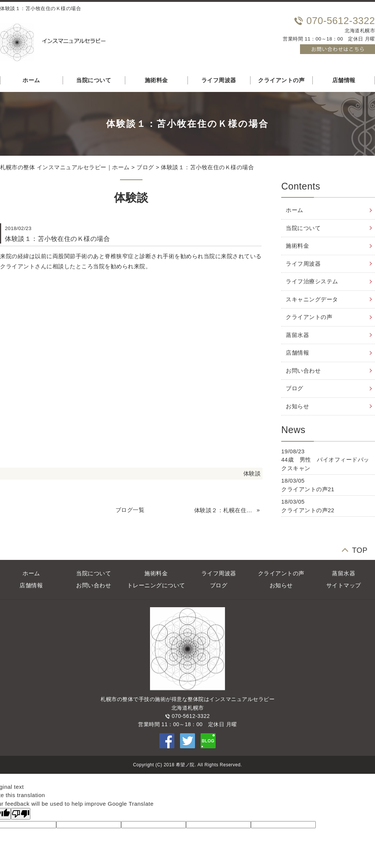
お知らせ (297, 406)
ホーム (295, 210)
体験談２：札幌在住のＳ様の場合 (225, 510)
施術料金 (156, 80)
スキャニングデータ (312, 299)
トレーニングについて (156, 585)
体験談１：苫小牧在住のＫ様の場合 (207, 167)
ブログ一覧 (130, 510)
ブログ (145, 167)
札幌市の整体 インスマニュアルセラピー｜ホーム (65, 167)
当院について (94, 80)
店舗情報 (297, 353)
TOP (360, 549)
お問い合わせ (303, 371)
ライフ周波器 (219, 80)
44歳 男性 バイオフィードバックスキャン (325, 464)
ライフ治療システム (312, 281)
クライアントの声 (281, 80)
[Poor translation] (21, 814)
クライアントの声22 (308, 510)
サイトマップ (344, 585)
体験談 (252, 473)
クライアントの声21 (308, 489)
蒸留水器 (297, 335)
